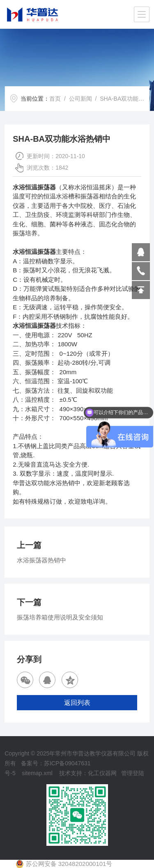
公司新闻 (80, 99)
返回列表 (77, 703)
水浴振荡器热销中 (41, 560)
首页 (55, 99)
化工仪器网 (102, 773)
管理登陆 (133, 773)
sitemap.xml (37, 773)
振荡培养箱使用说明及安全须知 (60, 617)
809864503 (141, 252)
